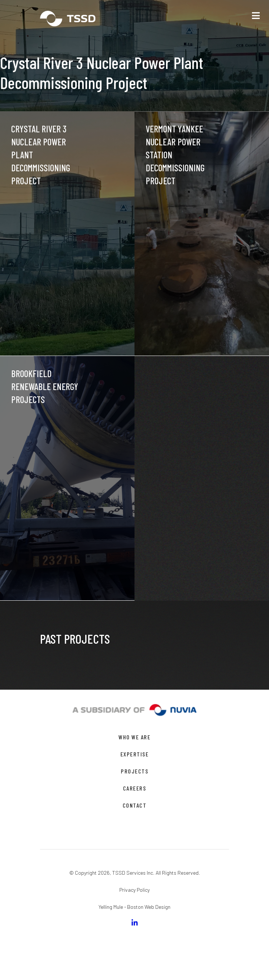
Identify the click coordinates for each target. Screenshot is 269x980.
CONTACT (135, 805)
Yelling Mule (111, 907)
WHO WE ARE (134, 737)
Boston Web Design (149, 907)
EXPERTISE (135, 754)
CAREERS (135, 788)
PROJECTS (134, 771)
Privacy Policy (134, 890)
